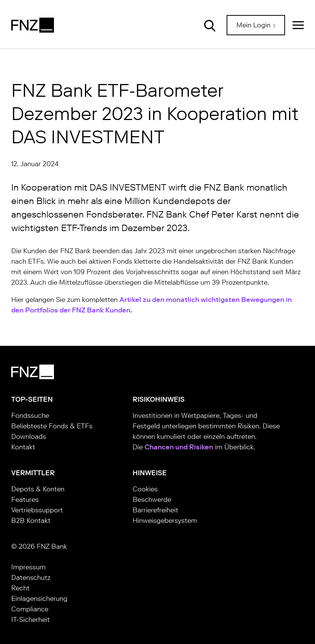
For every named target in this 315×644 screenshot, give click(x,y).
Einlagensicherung (39, 599)
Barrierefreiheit (155, 510)
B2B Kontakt (31, 521)
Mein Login (254, 25)
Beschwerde (152, 500)
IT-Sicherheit (31, 620)
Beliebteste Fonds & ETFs (52, 426)
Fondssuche (30, 416)
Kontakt (23, 447)
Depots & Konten (38, 489)
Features (25, 500)
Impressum (28, 567)
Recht (20, 588)
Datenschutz (31, 578)
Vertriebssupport (37, 510)
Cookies (145, 489)
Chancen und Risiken (179, 447)
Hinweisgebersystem (165, 521)
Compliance (30, 609)
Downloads (29, 437)
